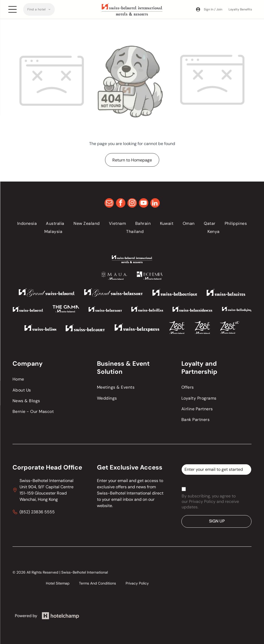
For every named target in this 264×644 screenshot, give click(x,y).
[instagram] (132, 204)
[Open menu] (13, 9)
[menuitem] (39, 9)
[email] (109, 204)
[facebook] (121, 204)
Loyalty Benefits (240, 9)
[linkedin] (155, 204)
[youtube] (144, 204)
